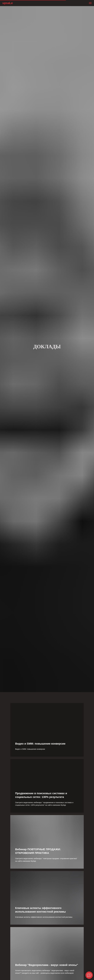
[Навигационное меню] (90, 3)
